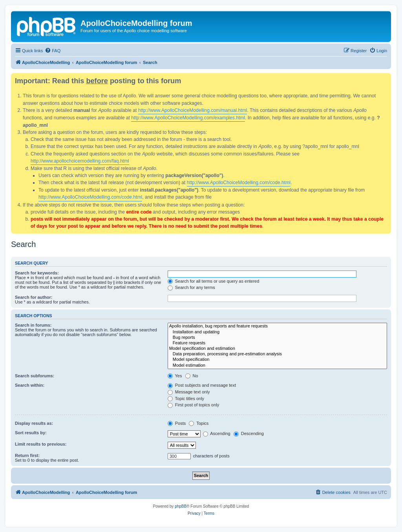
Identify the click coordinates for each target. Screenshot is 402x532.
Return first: (27, 455)
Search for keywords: (37, 273)
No (192, 376)
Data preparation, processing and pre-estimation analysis (277, 354)
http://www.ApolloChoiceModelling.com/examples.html (188, 118)
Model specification (277, 360)
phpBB (181, 506)
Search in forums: (33, 325)
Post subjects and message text (202, 385)
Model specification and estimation (277, 349)
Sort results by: (31, 433)
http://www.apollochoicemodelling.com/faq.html (80, 161)
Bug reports (277, 338)
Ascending (217, 433)
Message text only (189, 392)
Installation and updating (277, 332)
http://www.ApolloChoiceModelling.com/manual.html (193, 110)
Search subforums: (35, 376)
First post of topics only (194, 405)
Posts (177, 423)
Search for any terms (191, 287)
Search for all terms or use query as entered (214, 281)
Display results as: (34, 423)
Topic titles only (186, 399)
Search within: (30, 385)
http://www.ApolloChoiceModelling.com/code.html (239, 183)
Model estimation (277, 366)
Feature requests (277, 343)
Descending (249, 433)
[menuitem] (53, 51)
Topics (199, 423)
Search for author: (34, 297)
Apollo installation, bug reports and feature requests (277, 326)
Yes (175, 376)
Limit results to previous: (41, 444)
